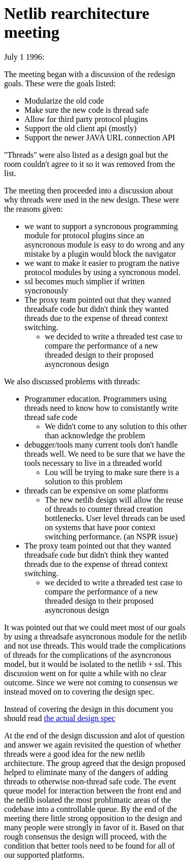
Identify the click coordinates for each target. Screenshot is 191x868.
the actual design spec (79, 718)
